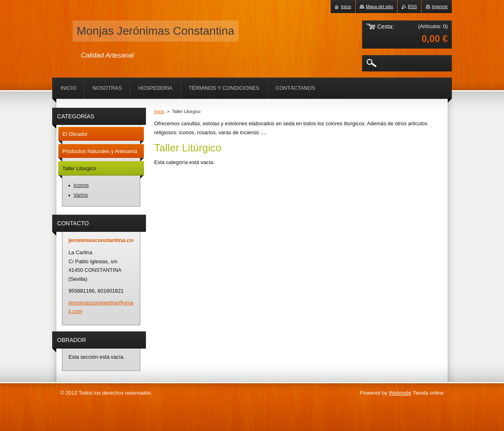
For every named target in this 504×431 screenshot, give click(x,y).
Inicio (159, 111)
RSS (412, 7)
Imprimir (440, 7)
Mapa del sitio (379, 7)
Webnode (400, 393)
